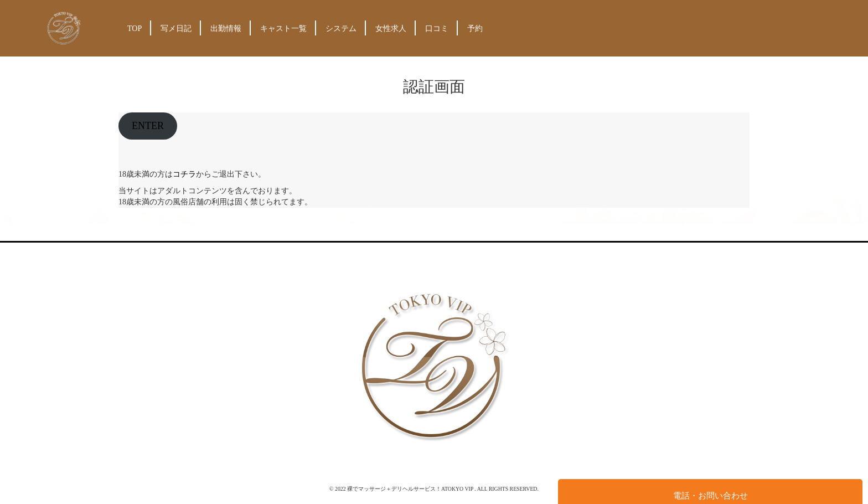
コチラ (184, 174)
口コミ (437, 29)
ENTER (148, 126)
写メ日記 (176, 29)
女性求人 (391, 29)
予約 (475, 29)
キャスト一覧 (283, 29)
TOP (135, 29)
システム (341, 29)
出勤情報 (226, 29)
